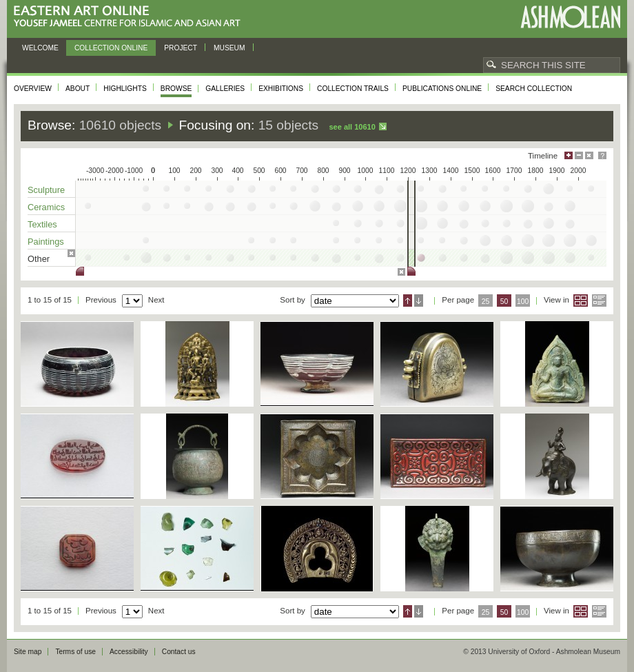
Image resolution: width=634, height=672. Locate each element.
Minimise (579, 155)
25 (486, 302)
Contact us (179, 652)
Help (602, 155)
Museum (229, 48)
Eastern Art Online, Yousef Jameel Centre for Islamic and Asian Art (131, 17)
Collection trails (353, 89)
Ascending (408, 301)
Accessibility (129, 652)
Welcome (40, 48)
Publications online (442, 89)
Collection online (111, 48)
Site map (28, 652)
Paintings (46, 242)
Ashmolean (570, 17)
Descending (419, 301)
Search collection (534, 89)
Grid (581, 301)
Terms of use (75, 652)
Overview (33, 89)
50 (504, 302)
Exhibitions (281, 89)
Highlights (125, 89)
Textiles (42, 224)
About (78, 89)
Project (181, 48)
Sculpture (46, 190)
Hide (589, 155)
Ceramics (46, 207)
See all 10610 (352, 127)
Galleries (225, 89)
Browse (176, 89)
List (599, 301)
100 (523, 302)
